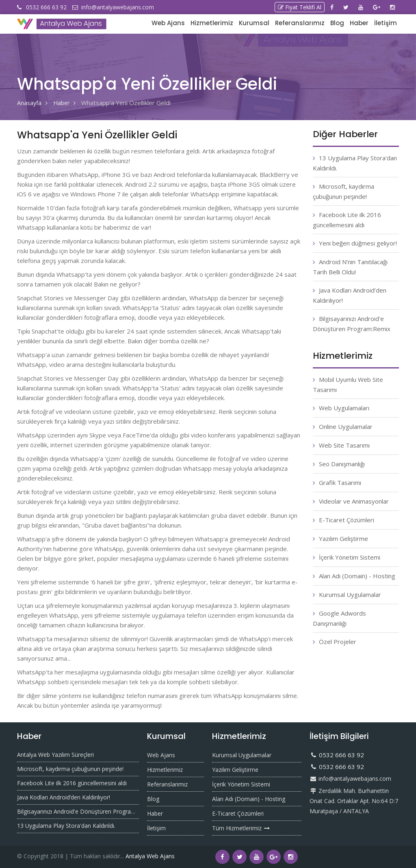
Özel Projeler (338, 642)
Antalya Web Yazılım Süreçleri (55, 755)
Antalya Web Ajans (150, 856)
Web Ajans (168, 23)
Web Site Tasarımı (344, 445)
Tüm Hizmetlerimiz (241, 828)
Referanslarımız (300, 23)
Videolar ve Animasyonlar (354, 501)
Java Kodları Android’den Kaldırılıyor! (64, 797)
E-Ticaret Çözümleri (347, 520)
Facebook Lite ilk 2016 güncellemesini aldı (72, 783)
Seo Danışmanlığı (342, 464)
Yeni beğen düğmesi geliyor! (358, 243)
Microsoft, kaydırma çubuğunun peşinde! (70, 769)
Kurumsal (254, 23)
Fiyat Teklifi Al (300, 7)
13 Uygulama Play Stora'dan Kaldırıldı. (66, 826)
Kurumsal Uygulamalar (350, 594)
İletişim (386, 23)
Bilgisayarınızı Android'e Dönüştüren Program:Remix (78, 811)
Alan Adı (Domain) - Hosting (357, 576)
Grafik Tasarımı (340, 482)
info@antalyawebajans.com (350, 779)
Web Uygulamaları (344, 408)
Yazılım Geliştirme (343, 538)
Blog (337, 23)
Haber (359, 23)
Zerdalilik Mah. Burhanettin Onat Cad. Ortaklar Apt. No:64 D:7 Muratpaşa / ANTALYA (354, 801)
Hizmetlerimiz (212, 23)
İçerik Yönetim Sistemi (350, 557)
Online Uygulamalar (346, 426)
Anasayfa (30, 103)
